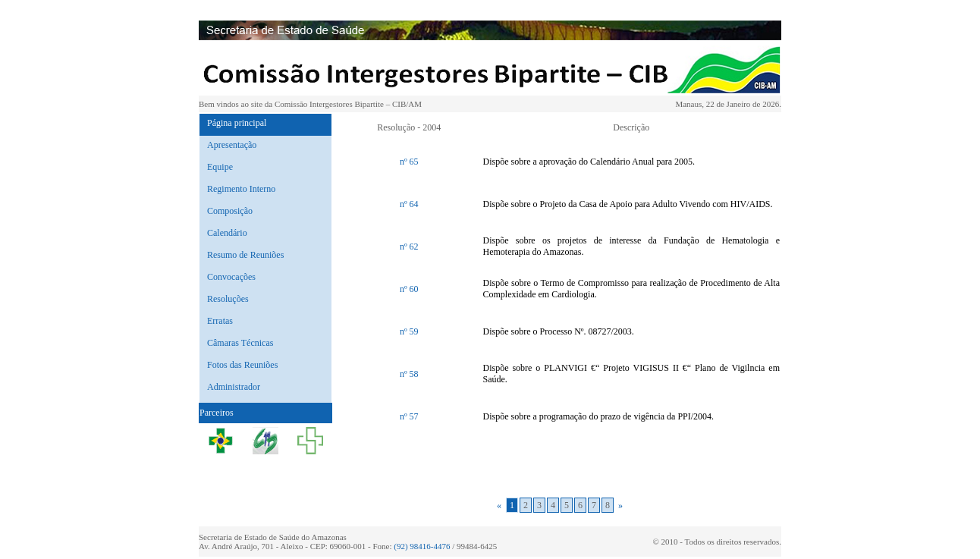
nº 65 (409, 162)
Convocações (231, 277)
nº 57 (409, 416)
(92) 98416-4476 (422, 546)
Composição (230, 211)
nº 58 (409, 374)
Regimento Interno (241, 189)
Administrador (234, 387)
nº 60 (409, 289)
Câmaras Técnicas (240, 343)
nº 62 (409, 247)
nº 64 (409, 204)
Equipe (220, 167)
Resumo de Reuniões (245, 255)
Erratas (220, 321)
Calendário (227, 233)
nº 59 (409, 331)
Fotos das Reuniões (242, 365)
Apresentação (232, 145)
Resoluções (228, 299)
